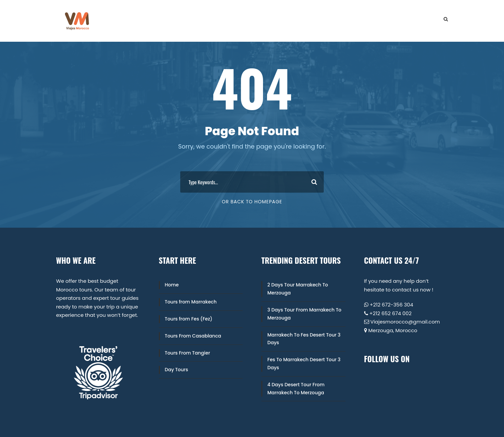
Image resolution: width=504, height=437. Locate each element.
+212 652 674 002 (391, 313)
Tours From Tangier (188, 353)
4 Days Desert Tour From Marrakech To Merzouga (296, 389)
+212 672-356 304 (392, 305)
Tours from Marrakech (191, 302)
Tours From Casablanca (193, 336)
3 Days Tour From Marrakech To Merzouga (304, 314)
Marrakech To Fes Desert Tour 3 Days (304, 339)
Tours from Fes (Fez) (189, 319)
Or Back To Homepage (252, 202)
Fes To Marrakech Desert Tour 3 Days (304, 364)
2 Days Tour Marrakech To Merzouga (298, 289)
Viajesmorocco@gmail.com (405, 322)
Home (172, 285)
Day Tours (177, 370)
